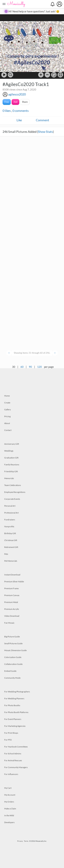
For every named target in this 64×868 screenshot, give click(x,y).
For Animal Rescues (13, 760)
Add (15, 102)
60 (22, 367)
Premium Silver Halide (14, 582)
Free (7, 102)
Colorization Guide (13, 657)
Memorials (9, 478)
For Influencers (11, 774)
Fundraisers (10, 520)
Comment (42, 120)
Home (7, 396)
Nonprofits (9, 526)
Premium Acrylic (12, 609)
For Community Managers (16, 767)
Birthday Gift (10, 533)
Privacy (20, 841)
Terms (26, 841)
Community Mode (12, 678)
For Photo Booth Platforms (16, 712)
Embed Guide (10, 671)
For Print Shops (11, 733)
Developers (9, 822)
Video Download (12, 616)
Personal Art (10, 506)
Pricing (7, 416)
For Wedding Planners (14, 698)
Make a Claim (10, 809)
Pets (6, 554)
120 (40, 367)
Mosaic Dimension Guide (15, 650)
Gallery (8, 409)
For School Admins (13, 754)
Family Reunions (12, 465)
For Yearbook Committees (16, 747)
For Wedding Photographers (17, 692)
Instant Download (12, 575)
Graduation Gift (11, 458)
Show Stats (45, 132)
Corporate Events (12, 499)
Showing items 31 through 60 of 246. (32, 353)
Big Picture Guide (12, 637)
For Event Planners (13, 719)
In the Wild (9, 815)
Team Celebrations (13, 485)
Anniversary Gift (12, 444)
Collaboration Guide (13, 664)
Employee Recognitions (15, 492)
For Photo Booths (12, 705)
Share (25, 102)
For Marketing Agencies (15, 726)
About (7, 423)
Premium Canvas (12, 595)
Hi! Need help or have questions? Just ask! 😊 (34, 11)
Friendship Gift (11, 471)
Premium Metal (11, 602)
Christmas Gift (11, 540)
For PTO (8, 740)
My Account (10, 795)
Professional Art (11, 513)
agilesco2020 (17, 94)
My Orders (9, 802)
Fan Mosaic (9, 623)
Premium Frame (11, 588)
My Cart (8, 788)
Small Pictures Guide (13, 643)
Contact (8, 430)
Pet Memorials (11, 561)
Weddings (9, 451)
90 (30, 367)
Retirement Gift (11, 547)
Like (19, 120)
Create (7, 403)
